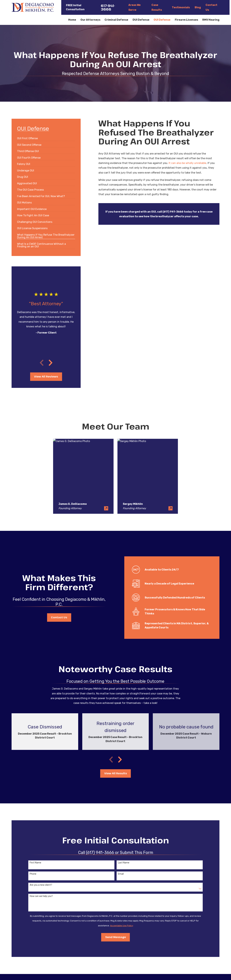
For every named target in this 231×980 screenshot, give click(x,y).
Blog (198, 7)
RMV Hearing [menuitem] (211, 20)
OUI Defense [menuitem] (162, 20)
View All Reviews (46, 376)
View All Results (116, 773)
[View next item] (51, 363)
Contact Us (58, 617)
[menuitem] (27, 137)
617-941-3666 (108, 7)
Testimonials (181, 7)
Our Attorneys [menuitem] (90, 20)
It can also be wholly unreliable (187, 163)
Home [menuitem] (72, 20)
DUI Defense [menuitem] (141, 20)
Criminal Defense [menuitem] (116, 20)
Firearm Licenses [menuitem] (186, 20)
